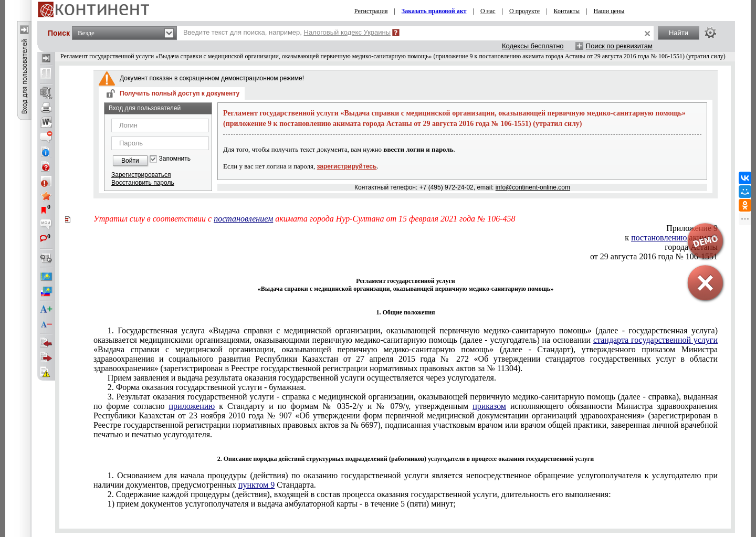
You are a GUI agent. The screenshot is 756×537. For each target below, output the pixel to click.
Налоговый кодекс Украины (348, 32)
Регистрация (371, 11)
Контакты (567, 11)
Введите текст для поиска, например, (287, 32)
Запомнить (175, 159)
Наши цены (609, 11)
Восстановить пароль (143, 183)
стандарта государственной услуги (655, 340)
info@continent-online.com (533, 187)
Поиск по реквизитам (619, 46)
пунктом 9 (256, 485)
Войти (130, 161)
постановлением (243, 219)
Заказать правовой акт (434, 11)
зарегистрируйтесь (347, 166)
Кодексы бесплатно (533, 46)
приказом (489, 406)
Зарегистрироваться (141, 175)
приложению (192, 406)
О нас (488, 11)
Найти (679, 33)
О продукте (524, 11)
